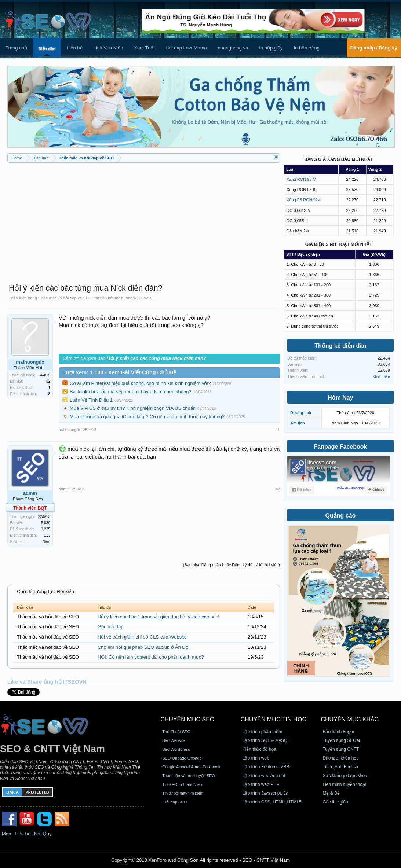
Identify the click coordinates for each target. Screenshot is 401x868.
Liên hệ (74, 48)
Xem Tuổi (144, 48)
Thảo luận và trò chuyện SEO (189, 776)
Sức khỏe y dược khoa (345, 776)
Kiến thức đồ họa (259, 749)
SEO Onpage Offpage (182, 758)
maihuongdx (126, 298)
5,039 (46, 523)
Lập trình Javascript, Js (265, 793)
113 (47, 535)
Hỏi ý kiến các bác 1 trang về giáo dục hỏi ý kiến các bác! (158, 617)
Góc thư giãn (335, 802)
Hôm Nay (340, 398)
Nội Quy (43, 834)
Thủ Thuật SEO (176, 732)
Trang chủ (16, 48)
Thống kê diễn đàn (340, 346)
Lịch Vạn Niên (108, 48)
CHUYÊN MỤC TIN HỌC (274, 719)
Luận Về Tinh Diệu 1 (91, 400)
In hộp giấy (271, 48)
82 (48, 381)
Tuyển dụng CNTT (341, 749)
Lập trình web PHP (261, 784)
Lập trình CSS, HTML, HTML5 (272, 802)
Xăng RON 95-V (301, 179)
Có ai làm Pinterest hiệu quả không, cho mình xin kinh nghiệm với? (140, 383)
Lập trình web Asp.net (264, 776)
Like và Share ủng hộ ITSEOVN (47, 682)
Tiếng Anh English (340, 767)
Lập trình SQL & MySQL (266, 740)
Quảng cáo (341, 516)
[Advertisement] (144, 220)
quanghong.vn (233, 48)
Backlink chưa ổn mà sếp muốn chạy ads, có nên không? (131, 392)
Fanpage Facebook (341, 447)
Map (6, 834)
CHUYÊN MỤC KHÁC (350, 719)
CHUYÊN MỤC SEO (187, 719)
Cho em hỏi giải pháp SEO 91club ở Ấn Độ (143, 647)
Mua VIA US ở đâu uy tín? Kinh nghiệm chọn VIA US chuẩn (133, 408)
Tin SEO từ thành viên (182, 784)
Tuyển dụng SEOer (341, 740)
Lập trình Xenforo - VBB (266, 767)
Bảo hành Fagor (338, 732)
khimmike (382, 376)
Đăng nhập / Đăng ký (374, 48)
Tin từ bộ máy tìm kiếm (183, 793)
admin (30, 493)
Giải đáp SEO (174, 802)
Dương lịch (301, 413)
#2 (278, 489)
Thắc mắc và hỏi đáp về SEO (65, 298)
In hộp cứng (307, 48)
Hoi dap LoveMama (186, 48)
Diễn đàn (47, 49)
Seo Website (174, 740)
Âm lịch (298, 423)
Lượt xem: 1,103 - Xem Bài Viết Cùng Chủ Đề (119, 372)
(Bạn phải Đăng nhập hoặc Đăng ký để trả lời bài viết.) (232, 565)
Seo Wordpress (176, 749)
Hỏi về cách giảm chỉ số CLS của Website (142, 637)
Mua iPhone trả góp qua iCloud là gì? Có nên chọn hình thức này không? (147, 417)
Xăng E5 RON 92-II (304, 200)
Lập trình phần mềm (262, 732)
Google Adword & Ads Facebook (191, 767)
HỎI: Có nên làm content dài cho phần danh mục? (151, 657)
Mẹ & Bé (331, 793)
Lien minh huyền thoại (344, 784)
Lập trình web (256, 758)
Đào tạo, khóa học (340, 758)
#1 (278, 430)
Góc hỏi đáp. (111, 627)
